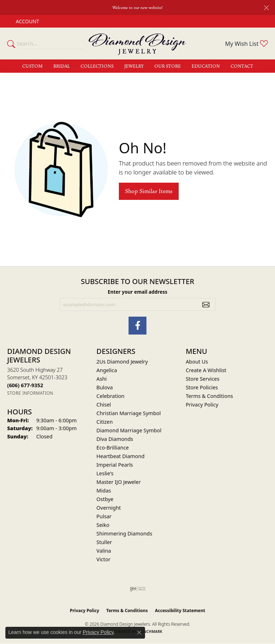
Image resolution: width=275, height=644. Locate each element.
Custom (32, 66)
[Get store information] (30, 393)
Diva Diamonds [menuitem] (115, 439)
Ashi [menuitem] (102, 379)
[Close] (266, 8)
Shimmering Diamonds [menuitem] (124, 534)
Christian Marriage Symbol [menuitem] (129, 413)
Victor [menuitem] (103, 559)
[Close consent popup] (139, 633)
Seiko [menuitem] (103, 525)
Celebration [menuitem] (110, 396)
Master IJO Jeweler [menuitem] (119, 482)
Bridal (62, 66)
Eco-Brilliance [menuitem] (112, 448)
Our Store (168, 66)
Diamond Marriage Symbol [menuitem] (129, 430)
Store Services (203, 379)
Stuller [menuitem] (104, 542)
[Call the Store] (25, 385)
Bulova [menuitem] (105, 387)
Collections (97, 66)
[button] (27, 21)
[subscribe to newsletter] (206, 304)
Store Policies (202, 387)
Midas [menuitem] (104, 491)
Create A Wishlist (206, 370)
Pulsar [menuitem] (104, 516)
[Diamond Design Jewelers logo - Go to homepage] (137, 44)
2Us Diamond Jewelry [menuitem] (122, 362)
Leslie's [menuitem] (105, 473)
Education (206, 66)
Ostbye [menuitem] (105, 499)
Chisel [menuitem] (103, 405)
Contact (242, 66)
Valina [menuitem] (104, 551)
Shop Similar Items (149, 191)
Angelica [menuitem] (107, 370)
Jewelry (134, 66)
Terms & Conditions (209, 396)
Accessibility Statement (180, 611)
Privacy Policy (202, 405)
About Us (197, 362)
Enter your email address (138, 292)
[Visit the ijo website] (138, 589)
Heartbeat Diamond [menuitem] (120, 456)
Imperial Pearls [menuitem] (115, 465)
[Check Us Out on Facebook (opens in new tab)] (137, 326)
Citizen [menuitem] (105, 422)
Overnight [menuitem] (108, 508)
